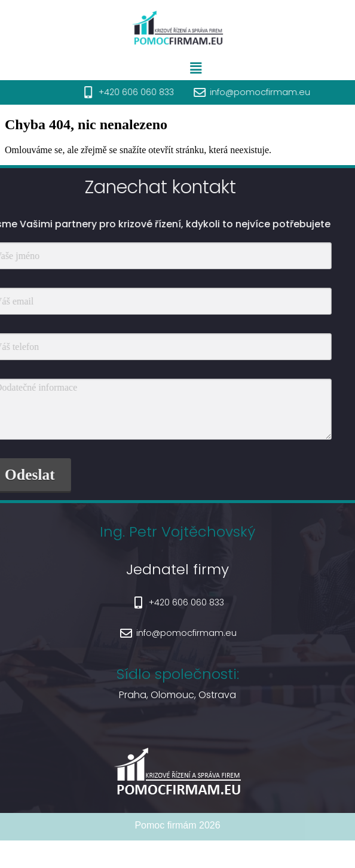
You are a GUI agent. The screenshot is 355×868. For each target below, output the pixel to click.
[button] (215, 68)
